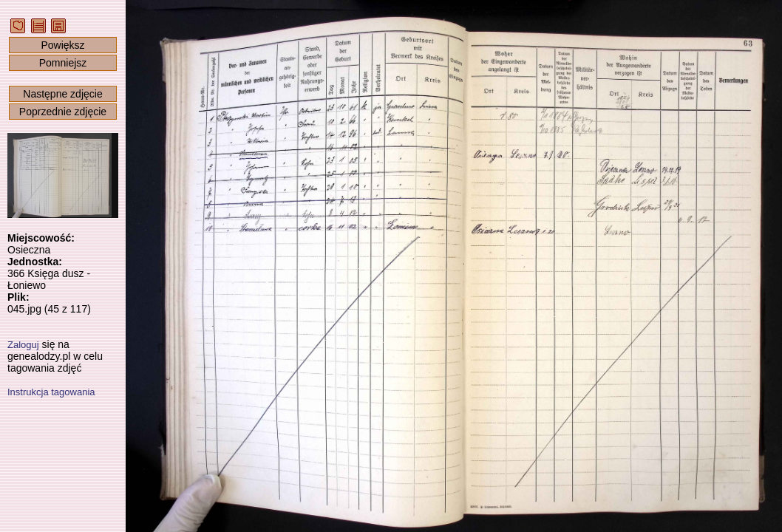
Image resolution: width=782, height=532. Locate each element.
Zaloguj (23, 345)
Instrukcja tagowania (51, 392)
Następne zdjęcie (62, 94)
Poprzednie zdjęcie (63, 112)
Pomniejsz (63, 63)
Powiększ (62, 45)
